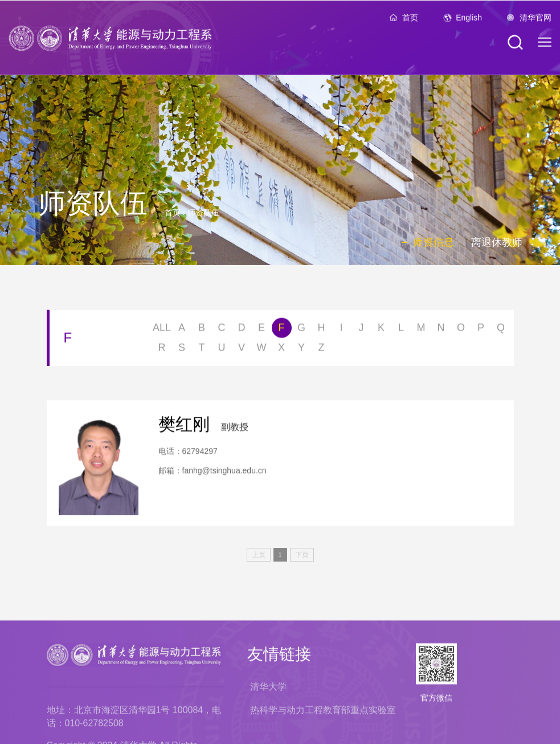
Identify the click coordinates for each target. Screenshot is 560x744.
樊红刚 (184, 429)
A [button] (182, 330)
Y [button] (301, 349)
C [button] (222, 330)
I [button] (341, 330)
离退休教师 (497, 242)
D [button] (242, 330)
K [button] (381, 330)
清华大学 (268, 731)
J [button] (361, 330)
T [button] (202, 349)
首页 (410, 21)
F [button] (282, 330)
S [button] (182, 349)
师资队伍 (203, 213)
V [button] (242, 349)
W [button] (262, 349)
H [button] (322, 330)
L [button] (401, 330)
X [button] (281, 349)
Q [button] (501, 330)
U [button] (222, 349)
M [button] (421, 330)
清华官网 (536, 21)
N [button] (441, 330)
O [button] (461, 330)
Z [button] (322, 349)
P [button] (481, 330)
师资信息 (434, 242)
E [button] (261, 330)
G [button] (301, 330)
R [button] (162, 349)
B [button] (202, 330)
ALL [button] (162, 330)
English (469, 21)
